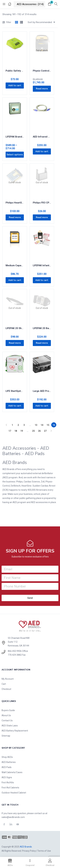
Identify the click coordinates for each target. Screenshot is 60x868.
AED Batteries (9, 762)
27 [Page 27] (45, 431)
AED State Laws (10, 726)
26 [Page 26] (39, 431)
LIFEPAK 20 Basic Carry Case (42, 328)
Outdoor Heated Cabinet (14, 793)
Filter (7, 22)
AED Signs (7, 777)
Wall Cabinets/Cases (12, 772)
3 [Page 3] (24, 425)
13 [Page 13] (36, 425)
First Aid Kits (8, 782)
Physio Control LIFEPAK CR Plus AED (42, 71)
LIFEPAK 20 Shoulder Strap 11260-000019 (15, 328)
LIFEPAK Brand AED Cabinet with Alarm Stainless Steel (15, 137)
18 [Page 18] (16, 431)
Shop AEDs (7, 757)
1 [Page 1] (12, 425)
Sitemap (6, 736)
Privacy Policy (29, 851)
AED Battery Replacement (15, 731)
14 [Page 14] (42, 425)
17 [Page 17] (10, 431)
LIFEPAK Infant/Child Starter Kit (42, 265)
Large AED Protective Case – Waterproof (42, 391)
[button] (50, 4)
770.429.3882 (15, 655)
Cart (4, 684)
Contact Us (7, 720)
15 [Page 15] (48, 425)
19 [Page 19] (22, 431)
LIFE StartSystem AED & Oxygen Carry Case (15, 391)
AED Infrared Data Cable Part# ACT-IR (42, 137)
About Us (6, 715)
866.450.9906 (15, 651)
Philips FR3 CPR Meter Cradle (42, 203)
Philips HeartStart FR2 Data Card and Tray (15, 203)
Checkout (6, 689)
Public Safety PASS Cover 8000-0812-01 (15, 71)
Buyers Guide (8, 710)
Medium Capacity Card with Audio (15, 265)
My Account (8, 679)
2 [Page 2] (18, 425)
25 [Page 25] (33, 431)
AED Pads (7, 767)
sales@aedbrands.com (13, 817)
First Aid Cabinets (10, 788)
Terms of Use (44, 851)
